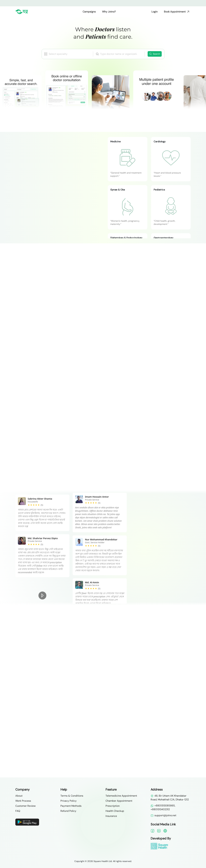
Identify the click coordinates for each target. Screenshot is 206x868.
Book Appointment (175, 12)
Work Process (23, 801)
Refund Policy (68, 811)
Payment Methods (71, 806)
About (19, 796)
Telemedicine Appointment (121, 796)
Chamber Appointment (119, 801)
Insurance (111, 816)
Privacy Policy (69, 801)
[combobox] (119, 54)
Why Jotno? (109, 12)
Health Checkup (115, 811)
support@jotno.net (163, 815)
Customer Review (25, 806)
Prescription (113, 806)
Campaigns (89, 12)
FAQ (18, 811)
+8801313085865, (163, 806)
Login (154, 12)
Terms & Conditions (72, 796)
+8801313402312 (160, 809)
